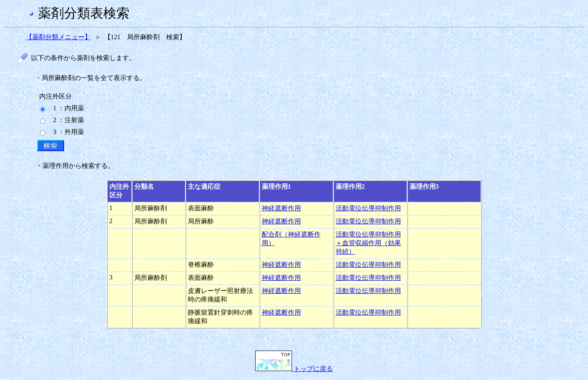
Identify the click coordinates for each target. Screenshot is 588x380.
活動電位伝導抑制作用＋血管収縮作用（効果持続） (368, 243)
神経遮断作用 (281, 208)
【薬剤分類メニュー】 (58, 37)
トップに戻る (294, 369)
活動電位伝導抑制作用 (368, 208)
